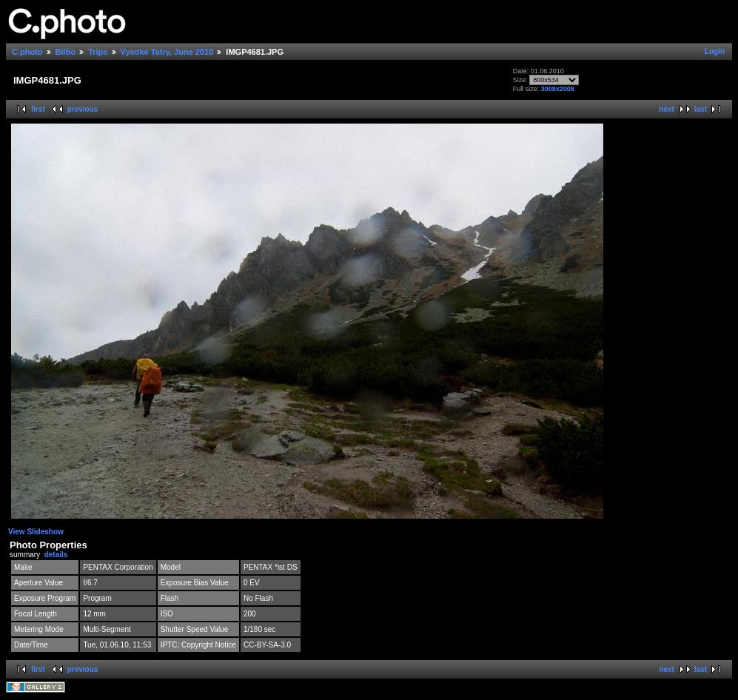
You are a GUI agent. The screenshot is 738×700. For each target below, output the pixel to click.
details (56, 555)
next (667, 109)
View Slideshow (36, 532)
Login (715, 51)
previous (83, 109)
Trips (98, 52)
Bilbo (66, 52)
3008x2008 (558, 89)
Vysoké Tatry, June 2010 (167, 52)
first (38, 109)
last (701, 109)
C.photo (27, 52)
